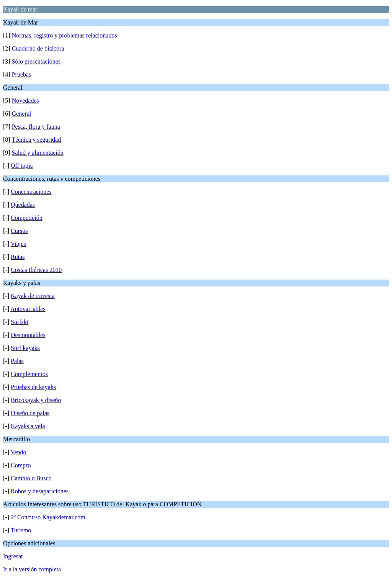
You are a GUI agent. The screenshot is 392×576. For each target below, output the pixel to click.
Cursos (19, 231)
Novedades (25, 101)
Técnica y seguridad (36, 140)
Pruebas (22, 74)
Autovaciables (28, 309)
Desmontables (28, 335)
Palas (17, 361)
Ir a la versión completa (32, 569)
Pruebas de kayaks (33, 387)
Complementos (29, 374)
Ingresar (13, 556)
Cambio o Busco (31, 478)
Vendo (19, 452)
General (22, 114)
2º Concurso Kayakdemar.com (48, 517)
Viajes (18, 244)
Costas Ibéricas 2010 (36, 270)
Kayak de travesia (33, 296)
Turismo (21, 530)
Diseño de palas (30, 413)
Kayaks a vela (28, 426)
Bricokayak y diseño (36, 400)
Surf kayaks (25, 348)
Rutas (18, 257)
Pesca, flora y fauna (36, 127)
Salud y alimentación (38, 153)
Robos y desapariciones (40, 491)
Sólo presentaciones (36, 61)
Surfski (20, 322)
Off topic (22, 166)
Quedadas (23, 205)
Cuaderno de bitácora (38, 48)
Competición (27, 218)
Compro (21, 465)
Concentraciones (31, 192)
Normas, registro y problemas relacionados (65, 35)
